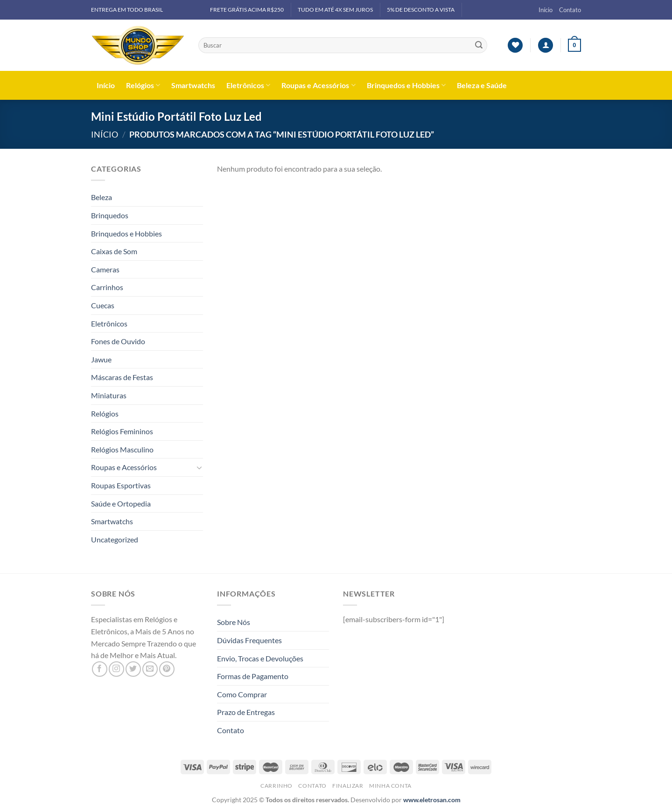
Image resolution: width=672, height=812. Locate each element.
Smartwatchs (193, 85)
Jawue (101, 359)
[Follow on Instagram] (116, 669)
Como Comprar (242, 694)
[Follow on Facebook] (100, 669)
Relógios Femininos (122, 431)
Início (546, 10)
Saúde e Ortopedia (121, 503)
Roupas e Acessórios (318, 85)
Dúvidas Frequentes (249, 640)
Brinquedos (110, 215)
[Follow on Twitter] (133, 669)
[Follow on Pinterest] (167, 669)
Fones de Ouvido (118, 341)
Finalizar (348, 786)
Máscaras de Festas (122, 377)
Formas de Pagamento (253, 676)
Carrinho (276, 786)
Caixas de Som (114, 251)
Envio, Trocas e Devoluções (260, 658)
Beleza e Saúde (482, 85)
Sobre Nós (234, 622)
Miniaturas (109, 395)
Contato (570, 10)
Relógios (143, 85)
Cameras (105, 269)
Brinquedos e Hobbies (406, 85)
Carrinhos (107, 287)
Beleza (101, 197)
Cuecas (103, 305)
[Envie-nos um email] (150, 669)
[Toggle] (199, 467)
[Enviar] (479, 45)
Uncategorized (115, 539)
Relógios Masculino (122, 449)
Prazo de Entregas (246, 712)
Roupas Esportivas (121, 485)
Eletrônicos (248, 85)
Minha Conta (390, 786)
